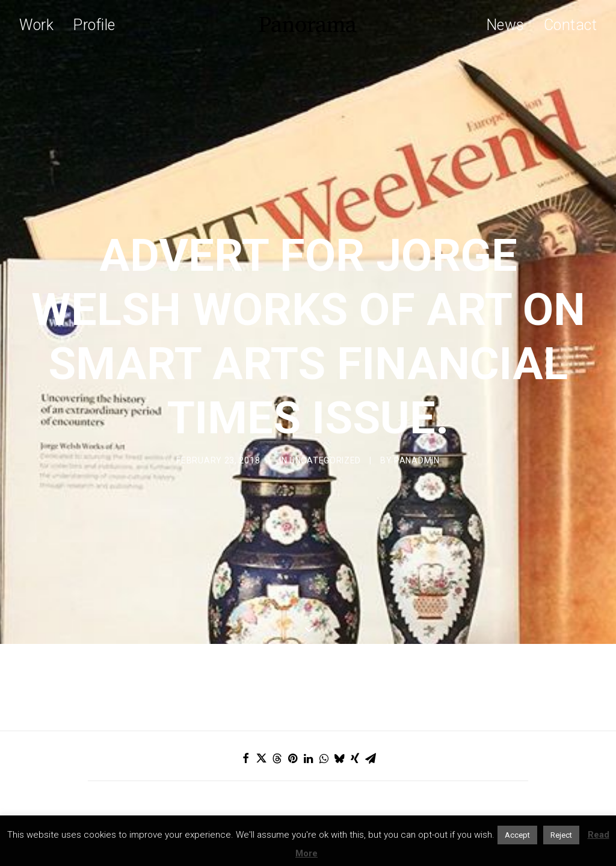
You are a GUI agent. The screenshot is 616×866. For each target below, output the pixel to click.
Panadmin (417, 418)
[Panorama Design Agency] (308, 25)
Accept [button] (517, 835)
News (505, 25)
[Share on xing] (355, 672)
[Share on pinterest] (292, 672)
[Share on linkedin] (308, 672)
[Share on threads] (277, 672)
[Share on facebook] (245, 672)
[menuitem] (41, 25)
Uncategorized (325, 418)
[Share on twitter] (261, 672)
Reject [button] (561, 835)
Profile (94, 25)
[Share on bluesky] (339, 672)
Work (36, 25)
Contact (571, 25)
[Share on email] (371, 672)
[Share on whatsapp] (324, 672)
